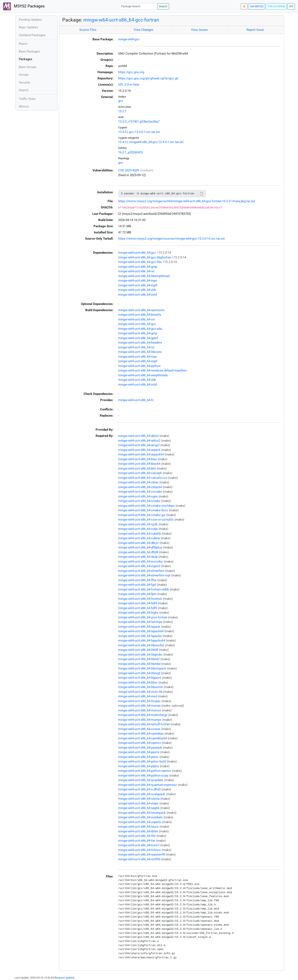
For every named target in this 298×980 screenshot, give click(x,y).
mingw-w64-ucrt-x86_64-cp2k (138, 524)
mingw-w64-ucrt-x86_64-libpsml (140, 678)
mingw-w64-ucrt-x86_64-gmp (138, 267)
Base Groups (28, 67)
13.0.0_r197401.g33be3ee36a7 (139, 122)
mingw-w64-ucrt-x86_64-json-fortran (143, 617)
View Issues (199, 30)
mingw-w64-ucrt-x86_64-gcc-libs (140, 262)
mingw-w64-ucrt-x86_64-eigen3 (139, 566)
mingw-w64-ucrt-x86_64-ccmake (140, 492)
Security (24, 82)
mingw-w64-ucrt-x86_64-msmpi (139, 706)
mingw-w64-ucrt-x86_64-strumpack (142, 813)
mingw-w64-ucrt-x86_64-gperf (138, 338)
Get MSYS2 (257, 6)
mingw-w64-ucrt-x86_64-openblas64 (143, 738)
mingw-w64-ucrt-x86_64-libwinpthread (144, 276)
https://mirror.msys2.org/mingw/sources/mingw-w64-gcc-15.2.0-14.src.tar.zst (171, 239)
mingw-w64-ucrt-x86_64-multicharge (143, 715)
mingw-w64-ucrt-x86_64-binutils (140, 315)
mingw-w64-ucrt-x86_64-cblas (138, 482)
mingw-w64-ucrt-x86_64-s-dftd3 (139, 789)
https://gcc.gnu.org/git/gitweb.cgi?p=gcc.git (148, 78)
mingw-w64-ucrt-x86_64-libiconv (140, 352)
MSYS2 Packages (24, 6)
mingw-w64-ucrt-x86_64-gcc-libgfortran (145, 257)
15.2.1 (122, 111)
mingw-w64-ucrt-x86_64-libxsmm (141, 687)
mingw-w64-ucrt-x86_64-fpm (137, 594)
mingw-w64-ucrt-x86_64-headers (140, 343)
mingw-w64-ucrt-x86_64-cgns (138, 496)
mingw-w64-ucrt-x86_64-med (138, 696)
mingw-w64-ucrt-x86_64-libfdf (138, 650)
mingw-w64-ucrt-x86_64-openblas (141, 734)
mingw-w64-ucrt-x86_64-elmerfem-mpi (144, 575)
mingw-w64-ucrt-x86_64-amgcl (139, 445)
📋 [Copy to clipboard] (201, 194)
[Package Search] (138, 6)
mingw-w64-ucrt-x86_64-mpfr (138, 285)
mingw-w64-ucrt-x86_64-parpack (140, 748)
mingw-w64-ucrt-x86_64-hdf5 (138, 608)
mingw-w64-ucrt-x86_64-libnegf (139, 673)
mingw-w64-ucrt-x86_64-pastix (139, 752)
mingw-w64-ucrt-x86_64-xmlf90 (139, 859)
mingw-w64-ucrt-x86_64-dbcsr (138, 543)
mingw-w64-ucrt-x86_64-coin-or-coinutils (146, 520)
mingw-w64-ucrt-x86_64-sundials (140, 817)
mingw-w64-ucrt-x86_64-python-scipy (143, 776)
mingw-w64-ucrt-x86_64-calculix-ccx (143, 478)
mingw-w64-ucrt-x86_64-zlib (137, 290)
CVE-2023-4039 (129, 170)
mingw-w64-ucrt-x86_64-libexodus (141, 645)
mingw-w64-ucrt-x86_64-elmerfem (141, 571)
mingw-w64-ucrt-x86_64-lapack (139, 627)
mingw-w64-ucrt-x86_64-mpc (138, 281)
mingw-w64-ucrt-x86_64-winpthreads (143, 375)
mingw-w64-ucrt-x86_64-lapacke (140, 636)
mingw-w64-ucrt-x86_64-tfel (137, 836)
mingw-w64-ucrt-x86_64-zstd (138, 295)
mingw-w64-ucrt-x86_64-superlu (140, 822)
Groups (24, 75)
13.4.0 (122, 132)
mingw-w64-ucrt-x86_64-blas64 (139, 464)
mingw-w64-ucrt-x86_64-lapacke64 (142, 641)
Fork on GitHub (276, 6)
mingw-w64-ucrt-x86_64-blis (137, 468)
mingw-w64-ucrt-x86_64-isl (136, 271)
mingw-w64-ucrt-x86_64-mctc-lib (140, 692)
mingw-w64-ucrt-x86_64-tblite (138, 831)
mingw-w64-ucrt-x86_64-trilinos (139, 850)
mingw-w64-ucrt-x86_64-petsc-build (142, 761)
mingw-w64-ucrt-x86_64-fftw (137, 580)
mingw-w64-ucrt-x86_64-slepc (138, 803)
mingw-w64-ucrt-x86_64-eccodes (141, 562)
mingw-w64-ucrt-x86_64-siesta (139, 799)
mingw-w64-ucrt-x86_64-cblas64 (140, 487)
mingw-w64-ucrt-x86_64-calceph (140, 473)
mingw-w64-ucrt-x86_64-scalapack (142, 794)
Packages (26, 59)
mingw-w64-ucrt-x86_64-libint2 (139, 659)
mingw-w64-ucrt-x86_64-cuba (138, 529)
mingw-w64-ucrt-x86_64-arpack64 (141, 454)
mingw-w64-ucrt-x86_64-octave (139, 729)
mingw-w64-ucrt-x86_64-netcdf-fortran (144, 724)
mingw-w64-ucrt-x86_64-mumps (140, 720)
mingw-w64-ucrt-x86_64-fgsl (137, 585)
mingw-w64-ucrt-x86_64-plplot (139, 766)
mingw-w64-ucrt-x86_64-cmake (139, 501)
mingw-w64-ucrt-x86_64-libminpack (142, 668)
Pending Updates (30, 20)
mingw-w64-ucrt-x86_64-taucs (138, 827)
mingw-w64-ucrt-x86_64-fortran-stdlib (144, 589)
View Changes (144, 30)
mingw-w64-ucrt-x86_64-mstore (140, 710)
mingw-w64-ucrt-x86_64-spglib (139, 808)
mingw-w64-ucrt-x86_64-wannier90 (142, 855)
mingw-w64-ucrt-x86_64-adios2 (139, 441)
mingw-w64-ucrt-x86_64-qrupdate (141, 780)
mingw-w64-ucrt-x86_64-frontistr (140, 599)
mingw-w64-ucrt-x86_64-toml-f (139, 845)
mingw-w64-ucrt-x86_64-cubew (139, 538)
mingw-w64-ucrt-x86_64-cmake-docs (143, 510)
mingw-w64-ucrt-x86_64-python (139, 366)
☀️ (244, 6)
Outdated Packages (32, 35)
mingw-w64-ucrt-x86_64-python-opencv (145, 771)
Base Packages (29, 51)
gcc (121, 101)
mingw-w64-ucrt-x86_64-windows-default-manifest (152, 370)
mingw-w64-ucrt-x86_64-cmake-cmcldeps (146, 506)
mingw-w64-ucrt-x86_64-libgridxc (140, 655)
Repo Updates (28, 27)
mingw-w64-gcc (129, 39)
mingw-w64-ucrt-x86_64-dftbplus (140, 547)
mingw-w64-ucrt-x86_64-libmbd (139, 664)
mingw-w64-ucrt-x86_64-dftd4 (138, 552)
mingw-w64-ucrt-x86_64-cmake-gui (142, 515)
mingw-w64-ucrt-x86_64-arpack (139, 450)
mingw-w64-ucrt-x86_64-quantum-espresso (148, 785)
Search (163, 6)
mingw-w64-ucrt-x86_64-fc (136, 400)
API (291, 6)
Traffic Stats (27, 99)
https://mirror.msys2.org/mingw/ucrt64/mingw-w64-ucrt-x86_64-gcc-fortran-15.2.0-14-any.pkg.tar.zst (187, 201)
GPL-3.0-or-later (129, 85)
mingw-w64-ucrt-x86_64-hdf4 (138, 603)
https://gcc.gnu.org (131, 72)
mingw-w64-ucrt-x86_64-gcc (137, 253)
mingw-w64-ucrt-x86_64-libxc (138, 682)
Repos (23, 44)
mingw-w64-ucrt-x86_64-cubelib (140, 534)
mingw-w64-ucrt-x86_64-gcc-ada (140, 329)
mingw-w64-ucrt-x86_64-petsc (138, 757)
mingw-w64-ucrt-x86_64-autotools (141, 310)
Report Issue (255, 30)
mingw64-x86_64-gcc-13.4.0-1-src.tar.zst (156, 142)
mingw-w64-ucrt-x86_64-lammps (140, 622)
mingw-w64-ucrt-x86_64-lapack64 (141, 631)
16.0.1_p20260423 (130, 152)
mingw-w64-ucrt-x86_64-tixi (137, 841)
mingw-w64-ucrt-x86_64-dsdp (138, 557)
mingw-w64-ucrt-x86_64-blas (138, 459)
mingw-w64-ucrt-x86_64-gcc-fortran (121, 20)
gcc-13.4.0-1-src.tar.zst (144, 132)
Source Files (88, 30)
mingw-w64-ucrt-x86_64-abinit (138, 436)
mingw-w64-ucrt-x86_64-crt (136, 319)
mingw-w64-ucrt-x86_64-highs (138, 613)
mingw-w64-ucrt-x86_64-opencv (140, 743)
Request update (64, 978)
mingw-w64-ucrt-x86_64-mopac (139, 701)
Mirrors (24, 106)
